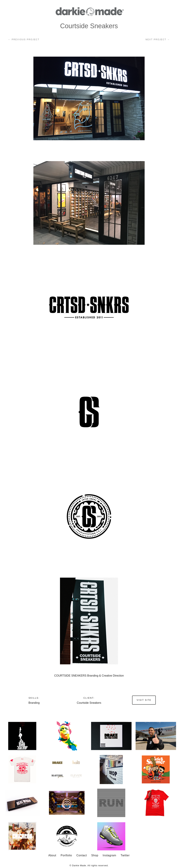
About (52, 855)
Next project (158, 40)
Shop (95, 855)
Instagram (110, 855)
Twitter (125, 855)
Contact (82, 855)
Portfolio (66, 855)
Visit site (144, 700)
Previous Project (24, 40)
